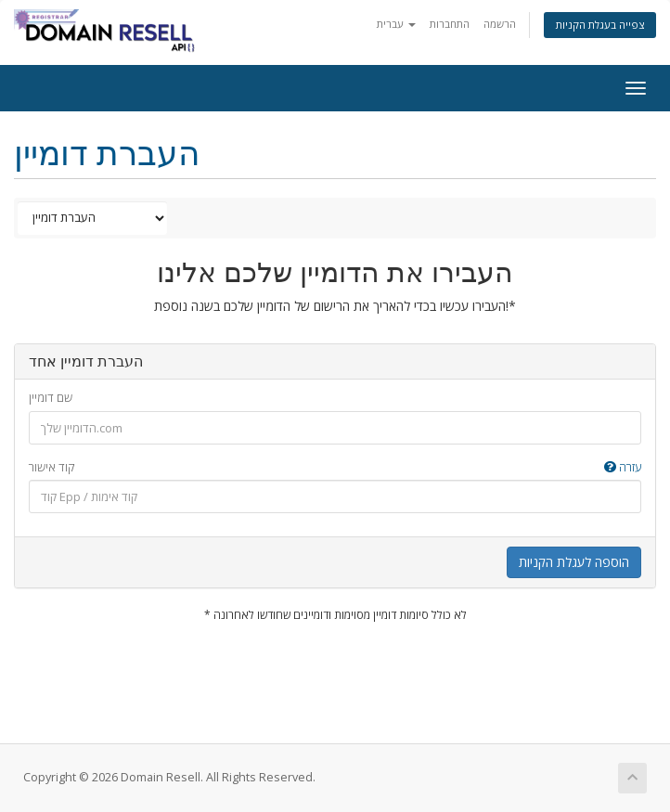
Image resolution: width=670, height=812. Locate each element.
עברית (396, 24)
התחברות (450, 24)
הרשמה (500, 24)
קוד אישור (335, 467)
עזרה (623, 467)
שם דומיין (51, 397)
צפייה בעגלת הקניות (600, 25)
